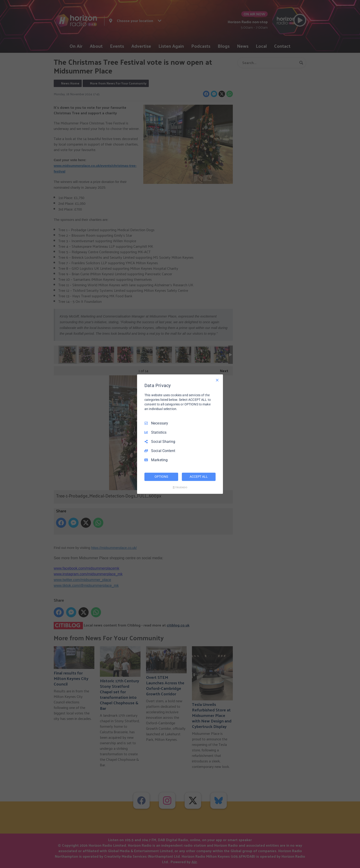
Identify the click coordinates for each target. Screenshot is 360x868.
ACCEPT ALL (199, 477)
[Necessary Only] (217, 380)
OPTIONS (161, 477)
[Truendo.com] (180, 487)
